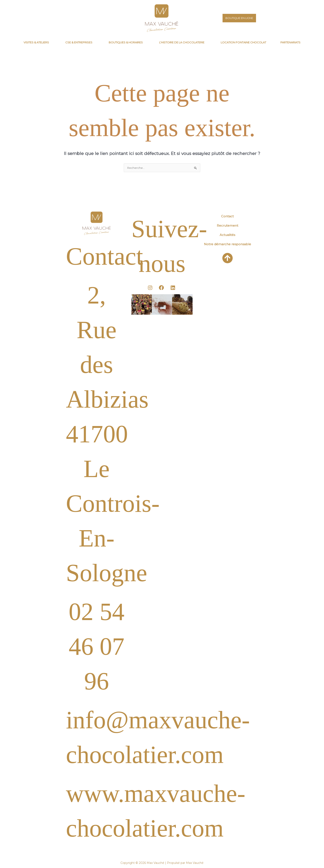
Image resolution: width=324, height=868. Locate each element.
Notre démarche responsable (228, 245)
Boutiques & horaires (126, 42)
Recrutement (228, 226)
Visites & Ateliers (36, 42)
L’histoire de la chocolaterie (182, 42)
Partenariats (290, 42)
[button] (37, 42)
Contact (227, 217)
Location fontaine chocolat (243, 42)
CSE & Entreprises (79, 42)
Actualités (227, 235)
